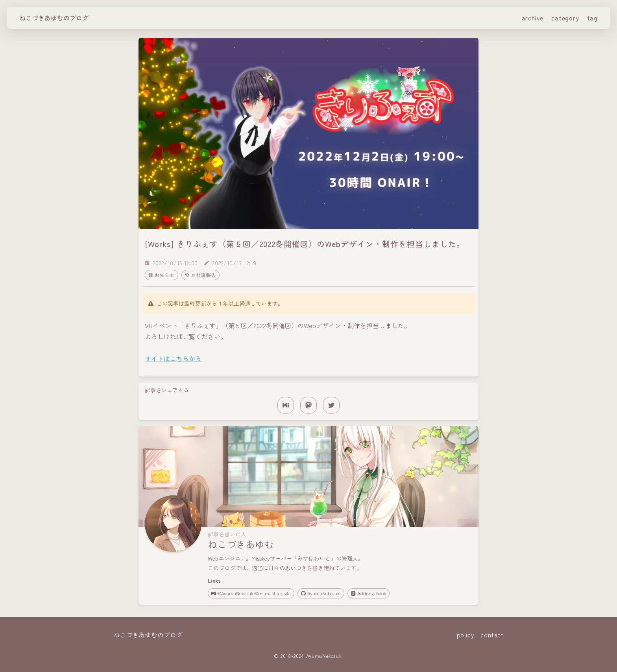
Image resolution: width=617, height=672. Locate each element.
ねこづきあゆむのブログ (54, 18)
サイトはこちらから (173, 358)
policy (466, 635)
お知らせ (162, 275)
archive (533, 18)
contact (492, 635)
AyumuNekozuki (321, 593)
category (565, 18)
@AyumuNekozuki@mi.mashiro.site (251, 593)
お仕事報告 (201, 275)
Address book (369, 593)
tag (592, 18)
